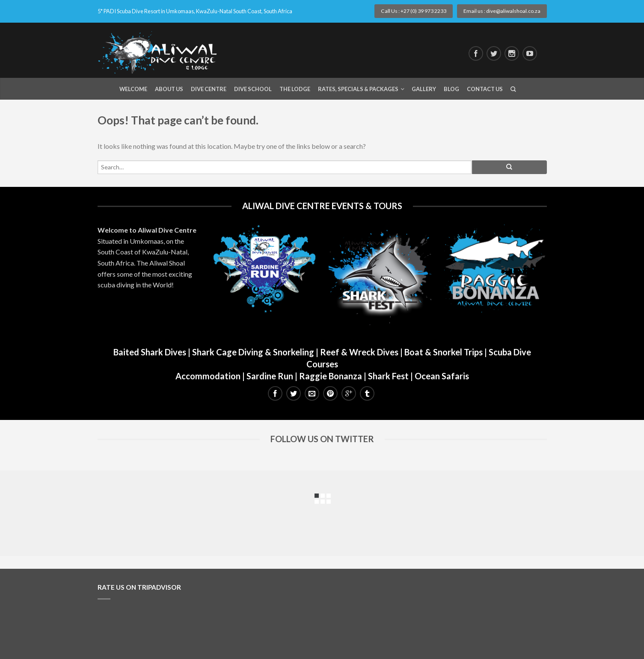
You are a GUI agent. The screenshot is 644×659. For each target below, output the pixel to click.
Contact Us (485, 89)
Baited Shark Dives (150, 352)
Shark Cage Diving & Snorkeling (253, 352)
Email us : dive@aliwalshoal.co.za (502, 11)
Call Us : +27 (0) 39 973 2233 (414, 11)
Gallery (424, 89)
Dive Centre (209, 89)
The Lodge (295, 89)
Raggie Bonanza (331, 376)
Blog (451, 89)
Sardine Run (270, 376)
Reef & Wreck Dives (359, 352)
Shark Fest (388, 376)
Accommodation (208, 376)
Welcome (133, 89)
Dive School (253, 89)
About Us (169, 89)
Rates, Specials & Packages (358, 89)
